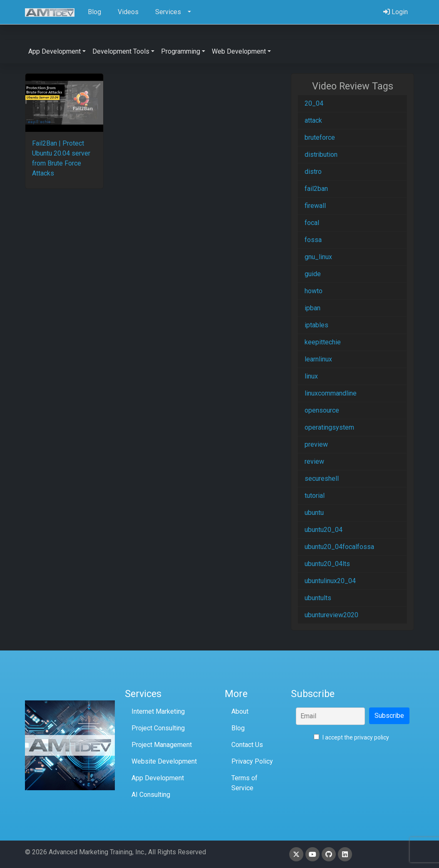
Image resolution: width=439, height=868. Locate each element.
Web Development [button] (239, 51)
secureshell (322, 479)
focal (312, 223)
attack (313, 120)
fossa (313, 240)
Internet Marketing (158, 711)
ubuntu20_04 (324, 530)
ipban (313, 308)
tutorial (315, 496)
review (314, 461)
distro (313, 172)
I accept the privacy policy (351, 737)
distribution (321, 155)
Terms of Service (244, 783)
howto (314, 291)
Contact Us (247, 745)
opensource (322, 410)
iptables (316, 325)
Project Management (162, 745)
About (240, 711)
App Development (158, 778)
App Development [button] (55, 51)
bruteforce (320, 137)
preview (316, 444)
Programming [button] (181, 51)
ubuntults (318, 598)
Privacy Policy (252, 761)
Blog (238, 728)
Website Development (164, 761)
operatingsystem (329, 427)
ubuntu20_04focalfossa (339, 547)
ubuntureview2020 (331, 615)
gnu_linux (318, 257)
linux (311, 376)
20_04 (314, 103)
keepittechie (323, 342)
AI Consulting (151, 795)
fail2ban (316, 189)
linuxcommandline (331, 393)
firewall (315, 206)
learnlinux (318, 359)
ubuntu (314, 513)
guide (313, 274)
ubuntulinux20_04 (330, 581)
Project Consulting (158, 728)
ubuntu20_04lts (327, 564)
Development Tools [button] (121, 51)
